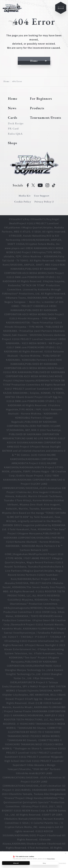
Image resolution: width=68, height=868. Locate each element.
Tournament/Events (46, 118)
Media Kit (25, 196)
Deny (44, 863)
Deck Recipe (16, 123)
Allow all (16, 863)
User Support (42, 196)
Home (6, 81)
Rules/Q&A (15, 134)
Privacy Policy (51, 859)
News (12, 108)
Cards (13, 118)
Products (37, 108)
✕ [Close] (66, 853)
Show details (63, 863)
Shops (13, 143)
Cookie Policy (23, 202)
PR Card (13, 129)
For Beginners (41, 98)
